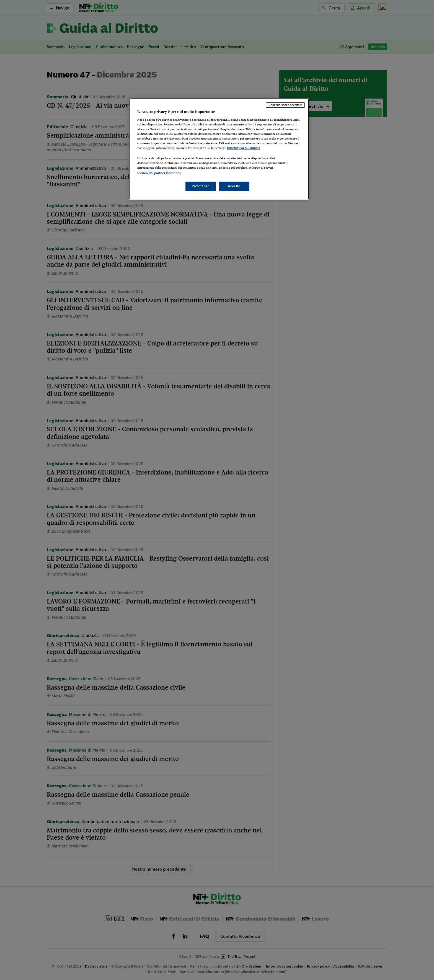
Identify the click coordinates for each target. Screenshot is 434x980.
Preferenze (201, 186)
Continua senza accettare (285, 105)
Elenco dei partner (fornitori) (159, 173)
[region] (219, 149)
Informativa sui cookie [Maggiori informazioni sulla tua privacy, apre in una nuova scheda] (244, 148)
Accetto (234, 186)
